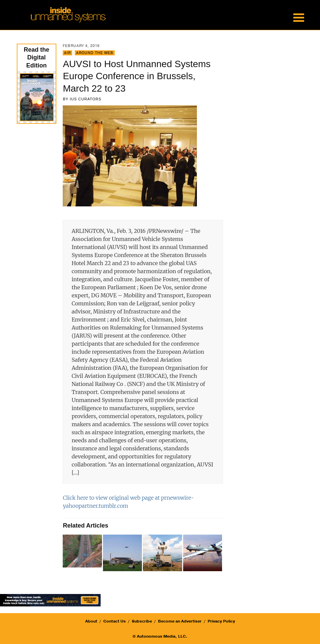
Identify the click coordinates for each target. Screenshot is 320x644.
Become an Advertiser (180, 621)
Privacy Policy (221, 621)
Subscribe (142, 621)
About (91, 621)
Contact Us (115, 621)
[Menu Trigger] (299, 17)
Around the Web (95, 53)
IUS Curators (86, 99)
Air (67, 53)
